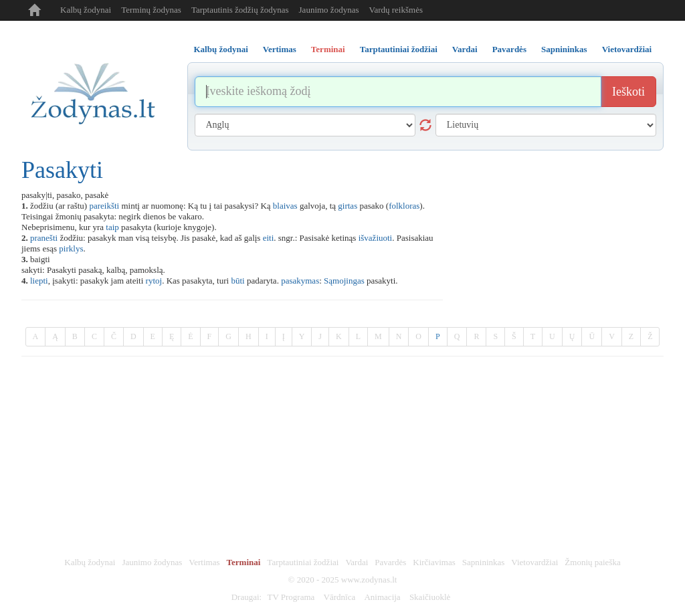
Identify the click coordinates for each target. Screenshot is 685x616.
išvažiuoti (376, 238)
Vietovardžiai (534, 562)
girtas (348, 206)
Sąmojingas (344, 281)
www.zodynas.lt (369, 580)
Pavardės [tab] (509, 49)
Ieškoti (628, 92)
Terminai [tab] (328, 49)
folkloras (404, 206)
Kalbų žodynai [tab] (221, 49)
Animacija (382, 597)
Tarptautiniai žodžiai (303, 562)
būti (237, 281)
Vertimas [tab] (280, 49)
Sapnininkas (484, 562)
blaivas (285, 206)
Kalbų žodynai (86, 10)
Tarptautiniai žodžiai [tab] (399, 49)
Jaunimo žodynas (329, 10)
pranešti (44, 238)
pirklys (71, 248)
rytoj (154, 281)
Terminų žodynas (151, 10)
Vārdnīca (340, 597)
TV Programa (291, 597)
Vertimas (204, 562)
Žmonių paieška (592, 562)
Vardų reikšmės (396, 10)
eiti (269, 238)
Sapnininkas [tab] (564, 49)
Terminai (244, 562)
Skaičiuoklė (430, 597)
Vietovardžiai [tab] (627, 49)
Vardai (357, 562)
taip (112, 227)
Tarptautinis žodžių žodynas (240, 10)
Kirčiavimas (434, 562)
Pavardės (390, 562)
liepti (39, 281)
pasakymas (300, 281)
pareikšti (104, 206)
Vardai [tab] (465, 49)
